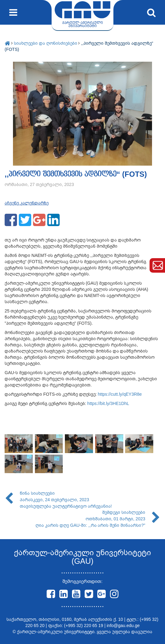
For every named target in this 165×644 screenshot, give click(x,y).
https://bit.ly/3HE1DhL (108, 403)
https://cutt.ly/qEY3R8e (120, 394)
